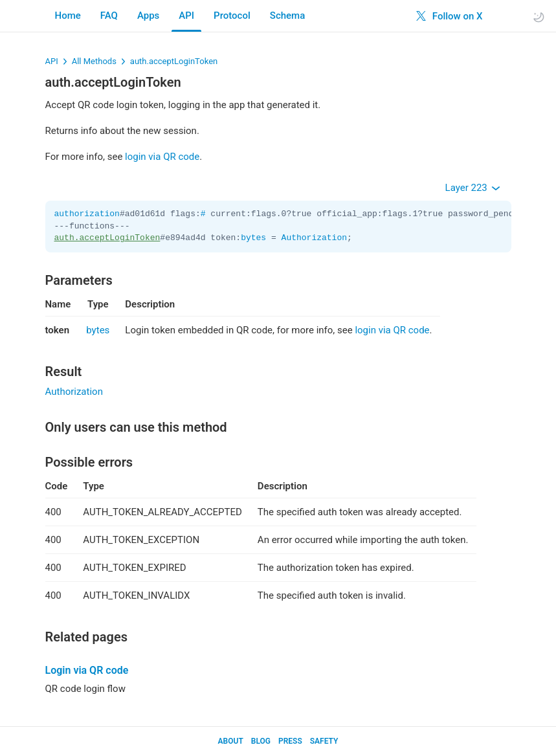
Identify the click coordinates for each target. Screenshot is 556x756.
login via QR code (162, 157)
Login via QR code (87, 670)
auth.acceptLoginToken (174, 61)
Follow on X (449, 16)
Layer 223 (473, 188)
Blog (261, 741)
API (186, 16)
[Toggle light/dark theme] (539, 17)
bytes (253, 238)
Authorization (314, 238)
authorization (87, 214)
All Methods (94, 61)
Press (290, 741)
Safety (324, 741)
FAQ (109, 16)
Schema (287, 16)
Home (68, 16)
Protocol (232, 16)
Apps (148, 16)
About (231, 741)
